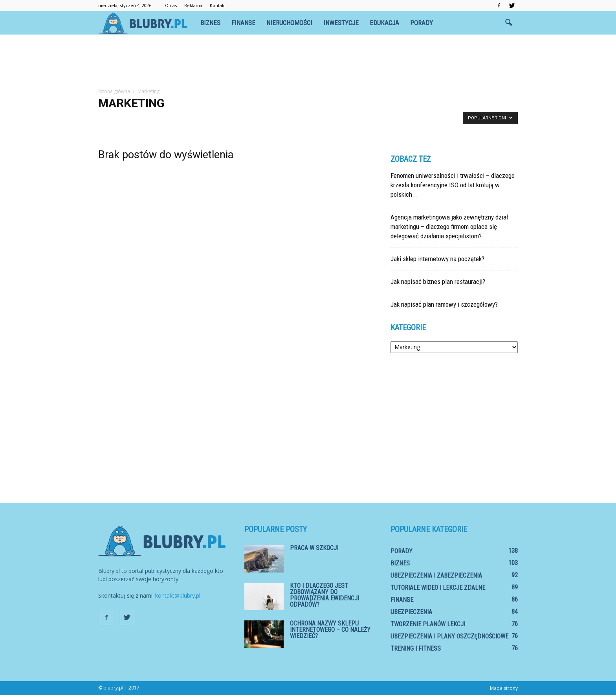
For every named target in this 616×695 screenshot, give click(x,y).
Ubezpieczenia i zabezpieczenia (436, 575)
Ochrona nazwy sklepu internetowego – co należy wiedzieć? (330, 630)
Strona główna (114, 91)
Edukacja (384, 23)
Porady (422, 23)
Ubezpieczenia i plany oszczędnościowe (449, 636)
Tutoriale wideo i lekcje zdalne (438, 588)
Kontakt (218, 5)
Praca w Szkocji (314, 548)
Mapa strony (504, 688)
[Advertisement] (308, 62)
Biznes (210, 23)
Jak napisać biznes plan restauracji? (438, 282)
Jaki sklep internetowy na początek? (437, 259)
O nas (171, 5)
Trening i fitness (416, 648)
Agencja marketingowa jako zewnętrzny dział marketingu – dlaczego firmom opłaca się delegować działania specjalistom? (449, 227)
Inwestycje (341, 23)
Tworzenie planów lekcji (428, 624)
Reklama (193, 5)
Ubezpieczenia (411, 612)
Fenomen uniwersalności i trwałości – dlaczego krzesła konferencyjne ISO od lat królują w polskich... (453, 185)
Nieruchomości (289, 23)
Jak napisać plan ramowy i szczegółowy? (444, 304)
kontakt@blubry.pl (178, 595)
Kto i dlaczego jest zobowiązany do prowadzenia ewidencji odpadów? (324, 595)
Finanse (243, 23)
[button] (508, 23)
